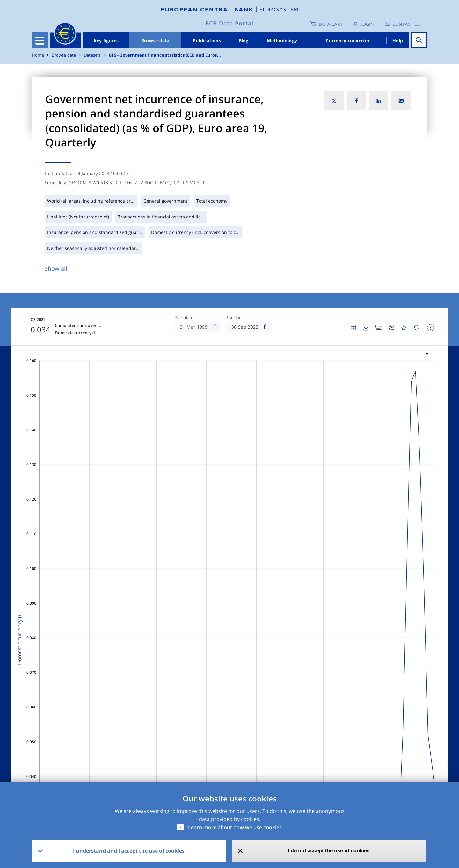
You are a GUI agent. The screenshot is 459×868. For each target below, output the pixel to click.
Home (38, 55)
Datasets (92, 55)
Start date (184, 318)
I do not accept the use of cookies (329, 851)
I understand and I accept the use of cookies (129, 851)
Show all (56, 268)
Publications (207, 41)
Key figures (106, 41)
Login (367, 24)
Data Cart (331, 24)
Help (398, 41)
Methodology (282, 41)
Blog (244, 41)
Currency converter (348, 41)
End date (235, 318)
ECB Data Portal (229, 23)
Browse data (155, 41)
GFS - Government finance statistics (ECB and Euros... (165, 55)
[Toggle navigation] (40, 40)
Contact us (406, 24)
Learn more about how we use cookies (235, 827)
